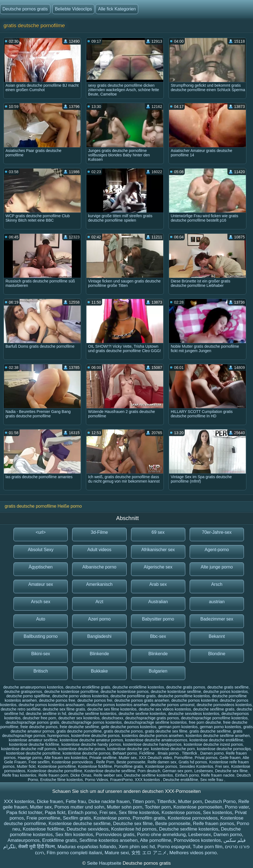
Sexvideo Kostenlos (196, 766)
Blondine (217, 654)
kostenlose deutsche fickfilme (34, 744)
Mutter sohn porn (125, 807)
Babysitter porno (158, 619)
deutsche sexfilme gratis (214, 709)
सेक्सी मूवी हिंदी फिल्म (36, 847)
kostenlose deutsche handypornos (152, 744)
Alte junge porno (217, 567)
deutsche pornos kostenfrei (195, 700)
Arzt (99, 602)
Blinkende (99, 654)
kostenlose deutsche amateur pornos (91, 740)
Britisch (40, 671)
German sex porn (177, 771)
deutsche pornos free (57, 700)
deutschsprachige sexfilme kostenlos (155, 722)
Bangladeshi (99, 636)
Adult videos (99, 550)
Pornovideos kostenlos (197, 840)
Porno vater (237, 807)
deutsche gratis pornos (186, 687)
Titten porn (143, 802)
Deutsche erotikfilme (180, 780)
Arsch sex (41, 602)
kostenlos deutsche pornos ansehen (153, 736)
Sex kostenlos (217, 813)
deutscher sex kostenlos (79, 718)
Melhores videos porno (193, 853)
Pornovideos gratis (115, 835)
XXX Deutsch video (155, 758)
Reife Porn (105, 762)
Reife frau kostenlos (19, 775)
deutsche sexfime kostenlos (142, 714)
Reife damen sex (162, 762)
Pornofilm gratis (149, 818)
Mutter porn (190, 802)
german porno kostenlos (221, 727)
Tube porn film (208, 847)
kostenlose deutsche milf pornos (29, 749)
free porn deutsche (205, 722)
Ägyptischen (41, 567)
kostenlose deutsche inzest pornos (213, 744)
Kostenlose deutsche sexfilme (110, 771)
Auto (41, 619)
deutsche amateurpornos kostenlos (33, 687)
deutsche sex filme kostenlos (112, 709)
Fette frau (76, 802)
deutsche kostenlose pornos (124, 692)
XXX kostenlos (148, 780)
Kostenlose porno (112, 818)
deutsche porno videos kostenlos (80, 696)
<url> (40, 532)
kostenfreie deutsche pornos (96, 736)
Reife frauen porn (53, 775)
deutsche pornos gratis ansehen (142, 700)
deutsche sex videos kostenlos (165, 709)
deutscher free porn (39, 718)
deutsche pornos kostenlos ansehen (117, 705)
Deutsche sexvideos (88, 829)
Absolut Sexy (41, 550)
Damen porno (212, 753)
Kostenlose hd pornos (134, 829)
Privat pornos (206, 758)
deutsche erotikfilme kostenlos (138, 687)
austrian (217, 602)
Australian (158, 602)
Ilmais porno (169, 753)
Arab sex (158, 584)
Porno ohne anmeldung (161, 835)
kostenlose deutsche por (128, 749)
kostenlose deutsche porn (173, 749)
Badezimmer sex (217, 619)
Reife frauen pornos (213, 824)
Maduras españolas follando (87, 847)
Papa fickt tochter (24, 813)
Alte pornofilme (155, 840)
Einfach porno (187, 775)
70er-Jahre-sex (217, 532)
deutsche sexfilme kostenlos (92, 714)
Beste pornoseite (131, 762)
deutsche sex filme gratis (64, 709)
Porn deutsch (149, 771)
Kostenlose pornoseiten (198, 807)
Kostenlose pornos (161, 766)
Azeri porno (99, 619)
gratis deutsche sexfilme (210, 731)
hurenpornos (58, 736)
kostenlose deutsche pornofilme (33, 753)
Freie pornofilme (43, 818)
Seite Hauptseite (105, 863)
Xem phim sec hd (137, 847)
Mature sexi (117, 853)
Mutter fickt (26, 766)
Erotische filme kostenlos (62, 780)
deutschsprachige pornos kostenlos (92, 722)
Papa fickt (55, 813)
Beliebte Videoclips (73, 9)
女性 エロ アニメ (149, 853)
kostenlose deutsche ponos (82, 749)
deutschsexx (113, 718)
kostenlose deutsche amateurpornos (156, 740)
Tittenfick (190, 753)
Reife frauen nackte (218, 775)
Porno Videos (97, 780)
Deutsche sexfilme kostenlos (149, 775)
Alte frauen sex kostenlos (66, 758)
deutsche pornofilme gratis (133, 696)
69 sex (158, 532)
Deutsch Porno (220, 802)
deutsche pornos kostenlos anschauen (52, 705)
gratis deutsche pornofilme (79, 731)
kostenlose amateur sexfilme (33, 740)
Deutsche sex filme (231, 771)
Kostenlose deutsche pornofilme (55, 771)
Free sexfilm (39, 762)
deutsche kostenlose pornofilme (71, 692)
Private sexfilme (103, 758)
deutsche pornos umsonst (172, 705)
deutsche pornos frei (95, 700)
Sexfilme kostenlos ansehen (108, 840)
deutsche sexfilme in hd (46, 714)
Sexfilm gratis (77, 818)
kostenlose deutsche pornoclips (224, 749)
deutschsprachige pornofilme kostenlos (214, 718)
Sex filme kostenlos (139, 813)
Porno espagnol (174, 847)
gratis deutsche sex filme (166, 731)
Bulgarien (158, 671)
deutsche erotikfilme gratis (88, 687)
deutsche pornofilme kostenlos (184, 696)
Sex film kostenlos (74, 835)
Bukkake (99, 671)
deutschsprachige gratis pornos (152, 718)
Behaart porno (125, 753)
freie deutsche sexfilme (79, 727)
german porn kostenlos (178, 727)
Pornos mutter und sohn (79, 807)
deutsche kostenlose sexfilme (176, 692)
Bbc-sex (158, 636)
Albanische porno (99, 567)
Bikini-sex (40, 654)
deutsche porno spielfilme (28, 696)
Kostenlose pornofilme (57, 766)
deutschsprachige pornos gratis (33, 722)
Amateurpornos (23, 840)
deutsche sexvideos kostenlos (194, 714)
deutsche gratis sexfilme (228, 687)
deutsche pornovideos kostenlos (224, 705)
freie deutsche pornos (39, 727)
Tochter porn (158, 807)
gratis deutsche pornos (123, 731)
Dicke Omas (81, 775)
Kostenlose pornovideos (73, 762)
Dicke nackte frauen (109, 802)
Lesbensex (204, 771)
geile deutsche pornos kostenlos (129, 727)
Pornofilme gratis (129, 766)
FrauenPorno (121, 780)
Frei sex (222, 766)
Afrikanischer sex (158, 550)
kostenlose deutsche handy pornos (91, 744)
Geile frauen (230, 758)
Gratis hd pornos (193, 762)
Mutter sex (128, 758)
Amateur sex (41, 584)
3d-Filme (99, 532)
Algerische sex (158, 567)
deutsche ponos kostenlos (225, 692)
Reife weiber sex (108, 775)
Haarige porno (30, 758)
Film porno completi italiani (74, 853)
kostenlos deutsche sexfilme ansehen (218, 736)
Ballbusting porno (41, 636)
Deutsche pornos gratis (25, 9)
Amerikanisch (99, 584)
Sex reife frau (212, 780)
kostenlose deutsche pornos (86, 753)
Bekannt (217, 636)
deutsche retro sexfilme (21, 709)
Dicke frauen (50, 802)
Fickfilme (147, 753)
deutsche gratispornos (23, 692)
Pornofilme (183, 758)
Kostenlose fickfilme (95, 766)
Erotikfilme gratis (59, 840)
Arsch (217, 584)
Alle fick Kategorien (117, 9)
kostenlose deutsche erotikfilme (216, 740)
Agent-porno (217, 550)
